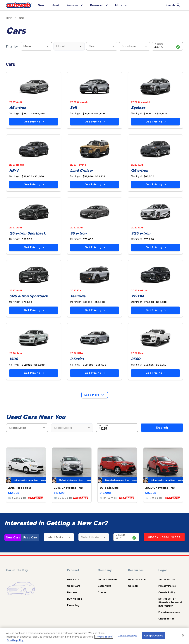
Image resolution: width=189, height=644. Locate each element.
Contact (103, 592)
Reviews (72, 592)
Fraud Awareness (169, 612)
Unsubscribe (166, 619)
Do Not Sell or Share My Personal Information (170, 602)
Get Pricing (34, 122)
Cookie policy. (15, 640)
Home (9, 18)
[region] (94, 636)
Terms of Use (167, 579)
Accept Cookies (154, 635)
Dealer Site (104, 586)
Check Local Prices (164, 537)
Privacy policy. (104, 637)
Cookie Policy (167, 592)
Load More (95, 395)
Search (162, 428)
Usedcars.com (137, 579)
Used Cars (30, 537)
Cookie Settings (127, 635)
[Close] (183, 635)
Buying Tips (75, 599)
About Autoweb (107, 579)
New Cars (13, 537)
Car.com (133, 586)
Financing (73, 605)
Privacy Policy (167, 586)
